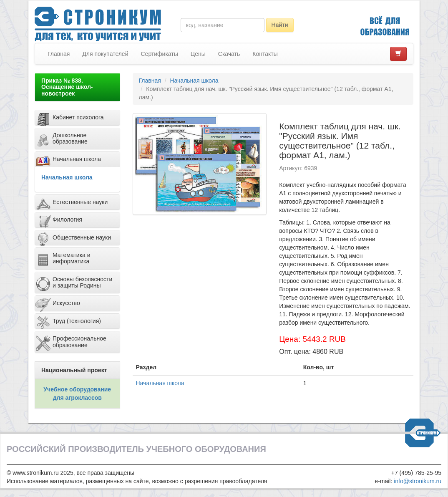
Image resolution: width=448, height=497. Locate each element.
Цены (198, 54)
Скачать (229, 54)
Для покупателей (105, 54)
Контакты (265, 54)
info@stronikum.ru (418, 481)
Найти (280, 25)
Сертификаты (159, 54)
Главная (59, 54)
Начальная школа (67, 177)
